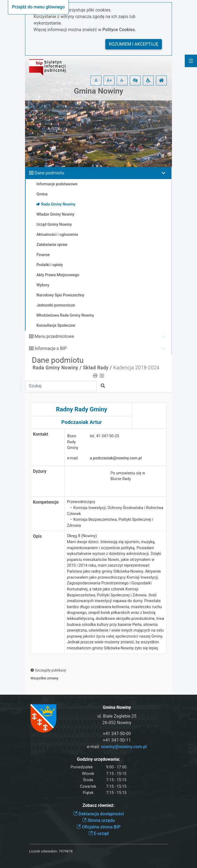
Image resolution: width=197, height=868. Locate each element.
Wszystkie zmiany (44, 678)
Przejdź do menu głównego (38, 7)
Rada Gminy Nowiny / (57, 368)
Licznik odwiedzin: (43, 851)
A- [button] (122, 80)
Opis (37, 536)
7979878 (66, 851)
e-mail (73, 458)
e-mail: (117, 747)
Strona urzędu (98, 820)
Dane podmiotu (49, 173)
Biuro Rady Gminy (73, 442)
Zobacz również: (98, 805)
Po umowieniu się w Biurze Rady (128, 476)
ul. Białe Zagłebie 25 (117, 716)
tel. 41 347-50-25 (104, 436)
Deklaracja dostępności (99, 814)
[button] (135, 81)
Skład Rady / (97, 368)
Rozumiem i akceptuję (134, 44)
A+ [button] (109, 80)
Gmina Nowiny (98, 91)
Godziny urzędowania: (98, 759)
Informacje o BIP (51, 348)
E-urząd (99, 833)
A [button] (96, 80)
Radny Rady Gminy (81, 409)
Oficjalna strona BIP (98, 827)
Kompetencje (46, 502)
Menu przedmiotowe (54, 336)
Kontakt (41, 434)
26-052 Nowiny (117, 723)
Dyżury (40, 471)
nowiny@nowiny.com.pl (124, 747)
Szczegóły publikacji (48, 670)
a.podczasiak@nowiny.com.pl (116, 458)
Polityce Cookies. (119, 30)
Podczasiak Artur (81, 422)
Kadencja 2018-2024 (136, 368)
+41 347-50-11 (117, 740)
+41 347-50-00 (117, 734)
